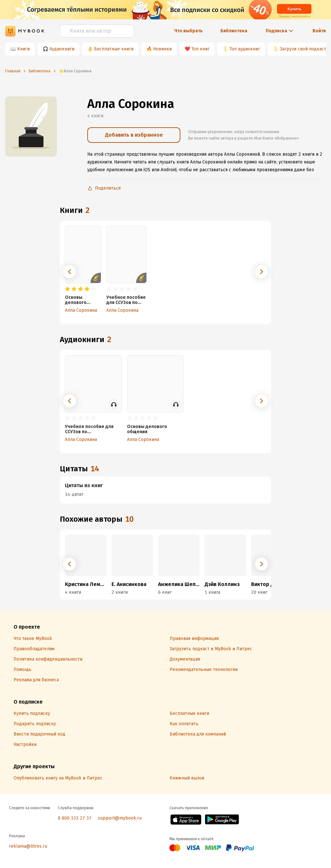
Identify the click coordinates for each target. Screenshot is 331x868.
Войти (319, 31)
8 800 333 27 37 (75, 818)
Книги (23, 49)
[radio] (68, 289)
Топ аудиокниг (245, 49)
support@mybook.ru (120, 818)
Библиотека (234, 31)
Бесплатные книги (114, 49)
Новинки (162, 49)
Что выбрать (188, 31)
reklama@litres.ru (28, 846)
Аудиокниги (62, 49)
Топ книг (200, 49)
